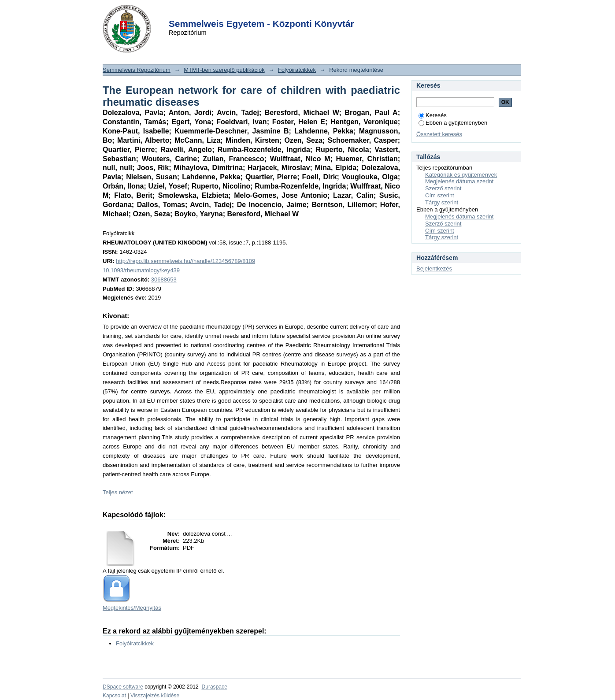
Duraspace (214, 687)
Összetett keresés (439, 134)
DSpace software (123, 687)
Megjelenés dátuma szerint (459, 181)
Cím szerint (440, 195)
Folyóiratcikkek (297, 70)
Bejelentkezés (434, 269)
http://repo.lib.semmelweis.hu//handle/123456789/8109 (185, 261)
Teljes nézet (118, 492)
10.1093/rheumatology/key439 (141, 270)
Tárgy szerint (442, 202)
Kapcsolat (114, 696)
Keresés (433, 115)
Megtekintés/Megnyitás (132, 608)
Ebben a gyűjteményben (453, 123)
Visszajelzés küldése (155, 696)
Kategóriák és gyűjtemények (461, 175)
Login (292, 13)
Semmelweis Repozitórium (137, 70)
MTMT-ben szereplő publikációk (224, 70)
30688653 (164, 280)
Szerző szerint (443, 188)
